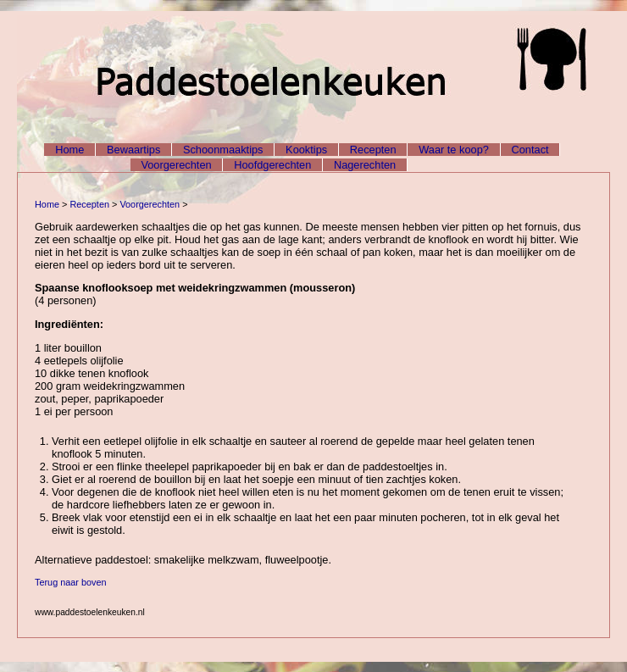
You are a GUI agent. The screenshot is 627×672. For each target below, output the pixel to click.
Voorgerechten (176, 165)
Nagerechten (365, 165)
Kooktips (306, 150)
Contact (530, 150)
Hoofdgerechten (272, 165)
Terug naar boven (71, 582)
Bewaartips (133, 150)
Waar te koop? (454, 150)
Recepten (373, 150)
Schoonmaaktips (223, 150)
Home (69, 150)
